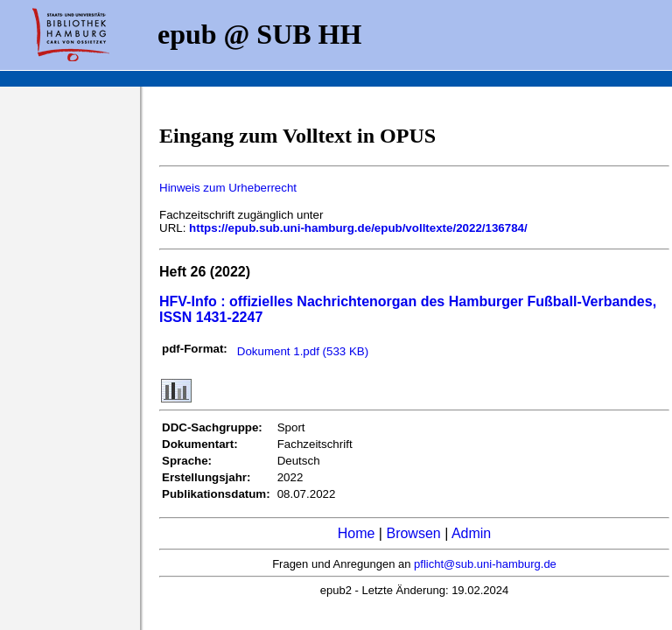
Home (357, 533)
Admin (471, 533)
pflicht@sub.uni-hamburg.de (485, 564)
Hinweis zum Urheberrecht (228, 188)
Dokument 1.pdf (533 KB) (303, 351)
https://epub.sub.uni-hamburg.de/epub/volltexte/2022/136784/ (358, 228)
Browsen (413, 533)
